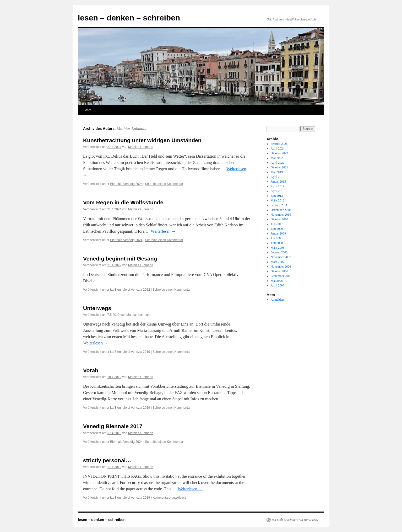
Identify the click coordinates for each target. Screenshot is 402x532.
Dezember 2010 (281, 210)
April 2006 (278, 285)
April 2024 (278, 148)
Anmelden (277, 300)
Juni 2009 (277, 229)
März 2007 (278, 262)
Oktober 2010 (279, 219)
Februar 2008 (279, 252)
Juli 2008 (276, 238)
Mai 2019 (277, 172)
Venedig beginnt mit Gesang (120, 259)
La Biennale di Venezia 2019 (130, 352)
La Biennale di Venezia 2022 (130, 290)
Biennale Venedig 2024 (126, 184)
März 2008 (278, 248)
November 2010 (281, 215)
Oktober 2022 (279, 153)
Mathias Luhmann (132, 128)
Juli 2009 (276, 224)
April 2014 (278, 186)
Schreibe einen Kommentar (164, 184)
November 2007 (281, 257)
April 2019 (278, 177)
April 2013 (278, 191)
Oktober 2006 (279, 271)
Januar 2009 (278, 233)
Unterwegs (97, 308)
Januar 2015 (278, 182)
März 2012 (278, 200)
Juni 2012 (277, 196)
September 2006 (281, 276)
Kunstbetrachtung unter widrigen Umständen (142, 140)
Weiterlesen (163, 231)
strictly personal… (107, 460)
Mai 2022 (277, 158)
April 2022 (278, 163)
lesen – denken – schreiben (129, 18)
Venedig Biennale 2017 (113, 426)
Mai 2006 (277, 281)
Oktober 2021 (279, 167)
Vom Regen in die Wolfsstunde (123, 202)
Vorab (91, 370)
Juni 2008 (277, 243)
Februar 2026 (279, 144)
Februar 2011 (279, 205)
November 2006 (281, 267)
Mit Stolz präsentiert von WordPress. (295, 520)
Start (87, 110)
